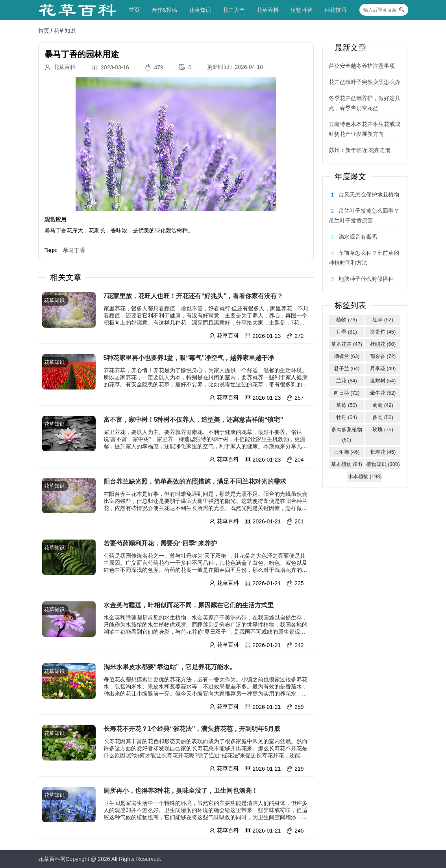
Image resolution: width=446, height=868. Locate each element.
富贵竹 (383, 332)
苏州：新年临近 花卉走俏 (360, 150)
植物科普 (302, 10)
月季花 (383, 368)
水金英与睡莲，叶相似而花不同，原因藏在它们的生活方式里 (189, 605)
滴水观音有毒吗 (358, 237)
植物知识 (383, 464)
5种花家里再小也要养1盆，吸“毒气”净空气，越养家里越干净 (189, 358)
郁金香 (383, 356)
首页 (134, 10)
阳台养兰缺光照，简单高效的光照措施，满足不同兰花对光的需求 (195, 481)
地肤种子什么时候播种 (366, 279)
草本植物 (347, 464)
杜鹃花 (383, 344)
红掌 (383, 320)
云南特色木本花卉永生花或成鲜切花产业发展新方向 (365, 129)
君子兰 (347, 368)
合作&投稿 (164, 10)
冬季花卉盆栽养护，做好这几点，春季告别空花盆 (365, 103)
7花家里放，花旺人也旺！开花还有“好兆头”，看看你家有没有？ (193, 296)
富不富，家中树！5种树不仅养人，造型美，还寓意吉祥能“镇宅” (193, 420)
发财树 (383, 381)
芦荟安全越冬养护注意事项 (362, 66)
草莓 (347, 405)
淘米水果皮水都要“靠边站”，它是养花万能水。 (170, 667)
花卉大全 (234, 10)
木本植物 (365, 476)
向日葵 (347, 393)
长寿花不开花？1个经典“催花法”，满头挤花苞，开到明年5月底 (192, 729)
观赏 (50, 219)
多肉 (383, 417)
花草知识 (200, 10)
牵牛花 (383, 393)
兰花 (347, 381)
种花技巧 (335, 10)
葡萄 (383, 405)
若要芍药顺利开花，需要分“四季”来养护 (160, 543)
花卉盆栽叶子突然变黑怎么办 (365, 82)
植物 (347, 320)
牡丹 (347, 417)
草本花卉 (347, 344)
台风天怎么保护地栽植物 (369, 195)
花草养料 (268, 10)
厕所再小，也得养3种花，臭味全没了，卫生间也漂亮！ (181, 791)
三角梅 (347, 452)
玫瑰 (383, 429)
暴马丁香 (56, 230)
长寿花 (383, 452)
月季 (347, 332)
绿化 (160, 230)
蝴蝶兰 (347, 356)
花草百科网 (52, 859)
